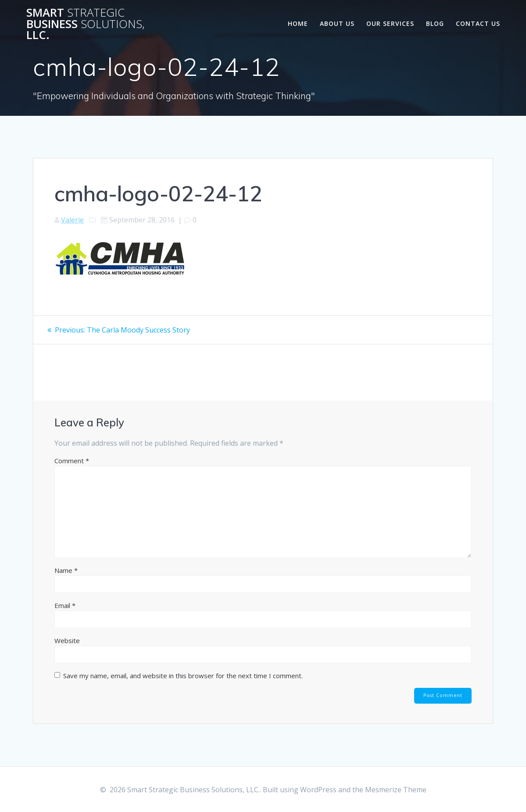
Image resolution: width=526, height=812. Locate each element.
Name (66, 570)
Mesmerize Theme (396, 790)
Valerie (72, 220)
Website (67, 640)
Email (65, 605)
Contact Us (478, 23)
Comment (72, 461)
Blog (435, 23)
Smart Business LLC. (86, 24)
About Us (337, 23)
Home (298, 23)
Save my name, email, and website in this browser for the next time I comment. (183, 676)
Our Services (390, 23)
